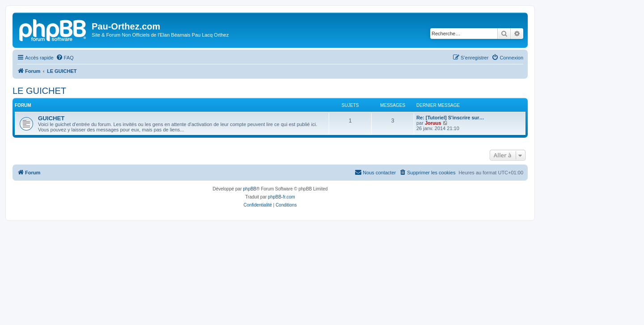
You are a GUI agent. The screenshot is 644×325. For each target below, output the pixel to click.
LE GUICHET (39, 91)
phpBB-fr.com (282, 197)
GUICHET (51, 118)
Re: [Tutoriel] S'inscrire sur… (450, 118)
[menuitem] (65, 58)
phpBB (250, 189)
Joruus (433, 123)
